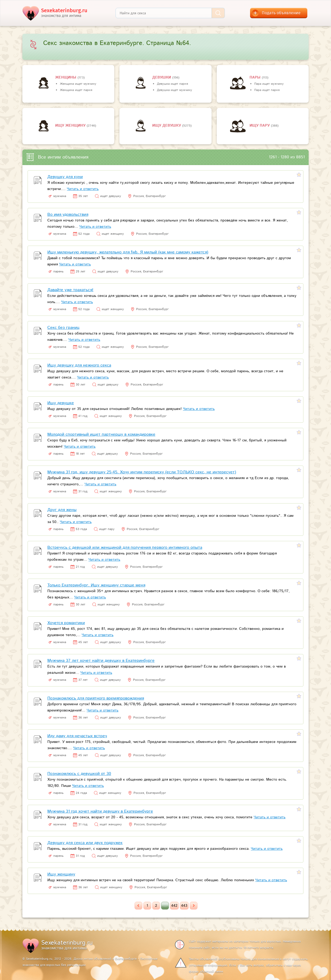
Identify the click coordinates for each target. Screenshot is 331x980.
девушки (162, 77)
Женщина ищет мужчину (78, 84)
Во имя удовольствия (68, 215)
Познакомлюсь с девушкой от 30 (79, 774)
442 (174, 906)
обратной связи (211, 972)
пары (256, 77)
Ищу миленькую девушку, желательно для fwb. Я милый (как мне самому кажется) (128, 252)
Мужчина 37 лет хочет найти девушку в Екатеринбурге (101, 661)
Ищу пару (260, 126)
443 (184, 906)
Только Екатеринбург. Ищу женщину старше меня (96, 585)
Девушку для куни (65, 177)
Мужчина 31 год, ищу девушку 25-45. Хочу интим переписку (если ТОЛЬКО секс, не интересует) (142, 472)
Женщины (66, 77)
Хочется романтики (66, 623)
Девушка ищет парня (172, 84)
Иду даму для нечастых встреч (77, 736)
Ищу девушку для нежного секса (79, 365)
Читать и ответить (83, 189)
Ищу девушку (167, 126)
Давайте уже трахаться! (70, 290)
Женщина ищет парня (76, 90)
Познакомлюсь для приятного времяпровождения (96, 698)
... (165, 906)
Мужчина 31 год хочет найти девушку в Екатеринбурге (100, 811)
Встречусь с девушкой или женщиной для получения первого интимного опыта (125, 548)
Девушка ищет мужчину (174, 90)
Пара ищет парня (267, 90)
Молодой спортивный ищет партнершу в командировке (101, 435)
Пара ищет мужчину (269, 84)
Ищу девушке (61, 403)
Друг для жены (62, 510)
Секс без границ (63, 328)
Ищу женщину (71, 126)
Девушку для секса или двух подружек (85, 843)
